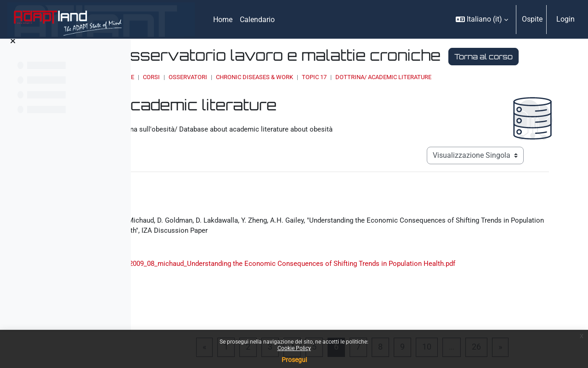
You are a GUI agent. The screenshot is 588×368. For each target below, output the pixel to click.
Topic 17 (415, 95)
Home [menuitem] (223, 20)
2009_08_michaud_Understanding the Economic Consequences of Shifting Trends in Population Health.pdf (394, 300)
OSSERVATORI (289, 95)
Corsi (252, 95)
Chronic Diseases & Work (356, 95)
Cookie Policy (294, 348)
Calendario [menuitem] (257, 20)
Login (565, 19)
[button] (482, 19)
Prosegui (294, 360)
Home (227, 95)
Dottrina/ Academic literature (484, 95)
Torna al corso (257, 74)
